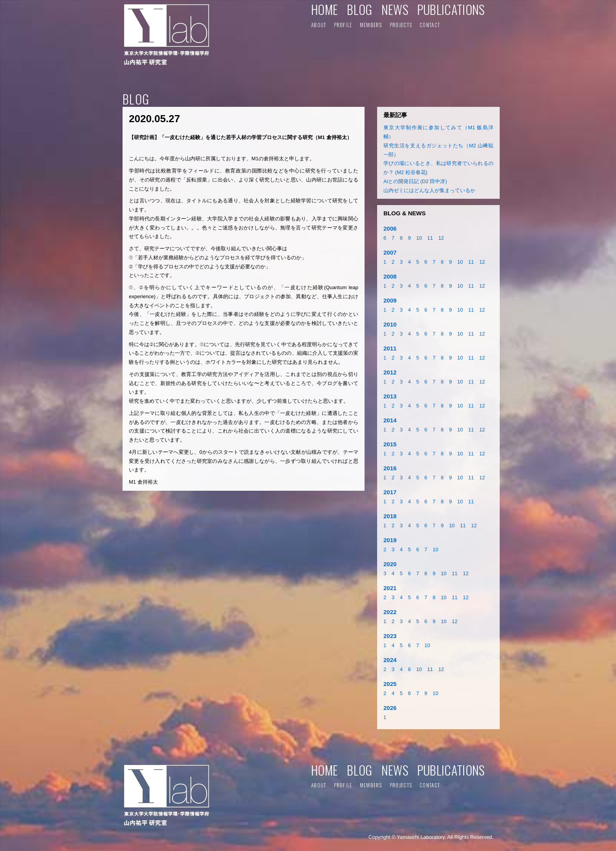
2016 (390, 468)
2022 (390, 612)
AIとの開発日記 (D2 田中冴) (415, 181)
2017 (390, 492)
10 (419, 238)
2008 (390, 276)
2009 (390, 300)
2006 (390, 228)
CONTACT (430, 25)
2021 (390, 588)
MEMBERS (371, 25)
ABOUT (319, 25)
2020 (390, 564)
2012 (390, 372)
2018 (390, 516)
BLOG (359, 9)
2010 (390, 324)
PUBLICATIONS (451, 9)
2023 (390, 636)
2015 (390, 444)
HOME (324, 9)
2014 (390, 420)
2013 (390, 396)
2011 (390, 348)
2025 (390, 684)
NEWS (395, 9)
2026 (390, 708)
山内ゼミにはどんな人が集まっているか (429, 190)
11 (430, 238)
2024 (390, 660)
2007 (390, 252)
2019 (390, 540)
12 (441, 238)
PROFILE (343, 25)
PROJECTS (401, 25)
